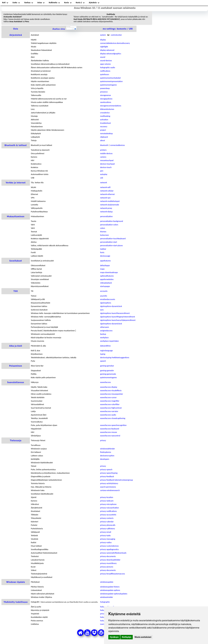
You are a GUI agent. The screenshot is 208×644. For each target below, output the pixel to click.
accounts (104, 291)
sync (102, 310)
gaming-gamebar (107, 366)
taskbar (103, 249)
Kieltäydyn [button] (127, 637)
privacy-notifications (108, 511)
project (103, 130)
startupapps (105, 286)
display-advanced (107, 50)
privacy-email (106, 532)
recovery (104, 127)
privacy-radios (106, 542)
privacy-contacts (107, 518)
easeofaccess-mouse (109, 432)
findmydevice (106, 452)
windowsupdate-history (110, 587)
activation (104, 120)
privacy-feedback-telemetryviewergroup (116, 480)
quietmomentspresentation (111, 81)
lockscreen (104, 235)
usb (102, 178)
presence (104, 92)
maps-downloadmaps (109, 272)
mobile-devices (106, 153)
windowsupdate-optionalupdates (114, 594)
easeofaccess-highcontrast (111, 408)
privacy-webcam (107, 501)
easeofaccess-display (109, 387)
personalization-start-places (111, 246)
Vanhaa (27, 3)
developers (105, 459)
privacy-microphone (108, 504)
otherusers (105, 327)
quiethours (105, 74)
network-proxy (106, 208)
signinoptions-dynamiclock (111, 306)
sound (103, 57)
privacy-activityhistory (109, 483)
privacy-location (107, 497)
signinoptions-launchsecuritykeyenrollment (118, 320)
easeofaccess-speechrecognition (113, 425)
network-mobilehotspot (110, 201)
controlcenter (116, 35)
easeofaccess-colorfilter (110, 404)
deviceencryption (107, 456)
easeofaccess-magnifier (110, 401)
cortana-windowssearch (110, 490)
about (103, 140)
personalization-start (109, 242)
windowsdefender (107, 449)
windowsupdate (107, 582)
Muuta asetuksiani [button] (143, 637)
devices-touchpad (107, 164)
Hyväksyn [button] (114, 637)
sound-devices (106, 61)
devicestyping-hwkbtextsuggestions (115, 358)
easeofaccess (105, 382)
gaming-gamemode (108, 374)
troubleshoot (105, 123)
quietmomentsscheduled (110, 78)
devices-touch (106, 167)
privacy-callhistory (108, 529)
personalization (106, 216)
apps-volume (105, 64)
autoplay (104, 174)
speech (103, 361)
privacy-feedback (107, 476)
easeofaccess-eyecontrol (110, 436)
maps (102, 269)
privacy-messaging (108, 539)
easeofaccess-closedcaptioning (113, 418)
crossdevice (105, 113)
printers (103, 150)
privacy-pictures (107, 567)
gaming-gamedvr (107, 371)
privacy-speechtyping (109, 473)
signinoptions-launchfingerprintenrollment (118, 317)
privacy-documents (108, 556)
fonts (102, 252)
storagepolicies (106, 99)
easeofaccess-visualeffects (111, 391)
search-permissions (108, 487)
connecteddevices (117, 145)
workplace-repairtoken (109, 341)
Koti (4, 3)
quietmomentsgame (108, 85)
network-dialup (106, 212)
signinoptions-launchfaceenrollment (115, 313)
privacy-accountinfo (108, 515)
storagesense (105, 95)
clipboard (104, 137)
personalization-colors (109, 225)
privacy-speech (106, 470)
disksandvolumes (107, 109)
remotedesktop (106, 134)
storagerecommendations (111, 106)
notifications (105, 71)
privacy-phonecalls (108, 525)
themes (103, 232)
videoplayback (106, 283)
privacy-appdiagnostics (109, 549)
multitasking (105, 116)
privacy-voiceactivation (109, 508)
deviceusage (105, 256)
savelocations (106, 102)
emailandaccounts (108, 299)
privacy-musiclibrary (108, 563)
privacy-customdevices (109, 546)
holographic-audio (108, 68)
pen (102, 171)
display (103, 40)
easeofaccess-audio (108, 415)
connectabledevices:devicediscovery (115, 43)
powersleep (105, 88)
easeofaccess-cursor (108, 397)
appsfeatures (105, 261)
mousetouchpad (107, 160)
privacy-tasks (105, 536)
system (103, 35)
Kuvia (67, 3)
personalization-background (112, 221)
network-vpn (105, 198)
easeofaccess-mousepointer (112, 394)
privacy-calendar (107, 522)
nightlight (104, 47)
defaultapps (105, 265)
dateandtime (105, 346)
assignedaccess (106, 331)
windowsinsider (107, 597)
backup (103, 334)
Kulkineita (53, 3)
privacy (103, 440)
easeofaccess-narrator (109, 411)
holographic (105, 602)
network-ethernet (107, 194)
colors (103, 228)
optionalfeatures (107, 276)
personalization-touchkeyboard (113, 239)
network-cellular (107, 191)
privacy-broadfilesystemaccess (112, 574)
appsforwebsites (107, 279)
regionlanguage (106, 351)
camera (103, 157)
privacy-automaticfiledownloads (113, 553)
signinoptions (106, 303)
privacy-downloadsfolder (110, 560)
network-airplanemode (109, 205)
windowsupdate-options (110, 590)
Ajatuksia (93, 3)
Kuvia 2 (79, 3)
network (103, 183)
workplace (104, 338)
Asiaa (40, 3)
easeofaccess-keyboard (110, 429)
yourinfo (104, 296)
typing (103, 354)
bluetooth (104, 145)
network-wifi (105, 187)
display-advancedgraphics (111, 54)
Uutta (15, 3)
